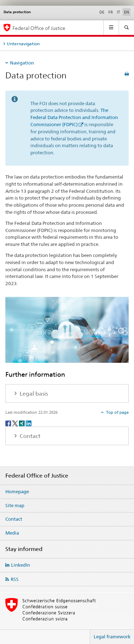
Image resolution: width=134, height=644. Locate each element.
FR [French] (111, 12)
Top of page (117, 412)
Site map (15, 505)
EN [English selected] (126, 12)
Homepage (17, 491)
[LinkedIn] (29, 423)
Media (12, 533)
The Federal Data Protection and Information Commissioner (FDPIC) (74, 117)
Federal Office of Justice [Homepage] (39, 28)
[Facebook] (9, 423)
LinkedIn (21, 565)
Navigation (22, 63)
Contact (14, 519)
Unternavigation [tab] (23, 44)
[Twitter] (16, 423)
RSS (15, 579)
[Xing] (22, 423)
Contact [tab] (29, 436)
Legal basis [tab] (33, 394)
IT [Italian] (118, 12)
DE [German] (102, 12)
